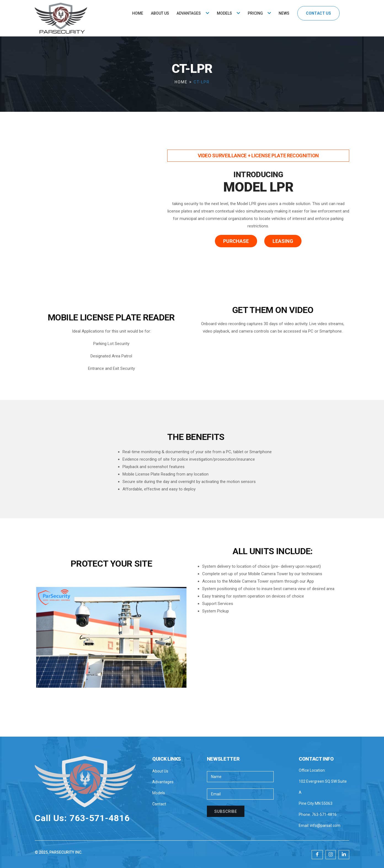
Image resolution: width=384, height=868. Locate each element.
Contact (159, 804)
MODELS (224, 13)
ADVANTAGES (189, 13)
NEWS (284, 13)
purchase (236, 241)
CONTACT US (318, 13)
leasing (283, 241)
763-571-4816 (324, 814)
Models (159, 793)
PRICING (255, 13)
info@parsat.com (325, 825)
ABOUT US (160, 13)
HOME (138, 13)
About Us (160, 771)
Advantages (163, 782)
